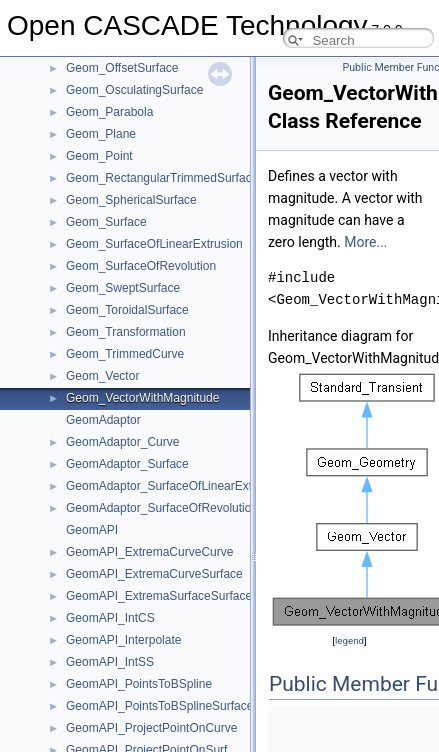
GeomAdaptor (103, 420)
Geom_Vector (102, 376)
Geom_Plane (101, 134)
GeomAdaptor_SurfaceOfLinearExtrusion (175, 486)
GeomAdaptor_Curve (122, 442)
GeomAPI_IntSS (110, 662)
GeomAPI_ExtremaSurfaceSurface (159, 596)
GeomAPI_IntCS (110, 618)
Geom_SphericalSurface (131, 200)
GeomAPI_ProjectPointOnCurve (151, 728)
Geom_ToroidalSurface (127, 310)
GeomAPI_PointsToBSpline (139, 684)
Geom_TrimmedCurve (125, 354)
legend (349, 640)
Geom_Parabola (109, 112)
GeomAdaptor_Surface (127, 464)
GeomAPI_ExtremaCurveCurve (149, 552)
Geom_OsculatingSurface (134, 90)
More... (365, 242)
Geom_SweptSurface (123, 288)
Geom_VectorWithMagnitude (142, 398)
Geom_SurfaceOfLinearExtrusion (154, 244)
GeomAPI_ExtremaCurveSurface (154, 574)
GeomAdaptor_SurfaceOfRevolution (162, 508)
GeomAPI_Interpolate (123, 640)
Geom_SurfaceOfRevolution (141, 266)
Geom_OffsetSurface (122, 68)
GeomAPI (92, 530)
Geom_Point (99, 156)
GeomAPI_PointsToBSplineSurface (159, 706)
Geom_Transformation (126, 332)
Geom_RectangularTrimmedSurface (162, 178)
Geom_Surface (106, 222)
